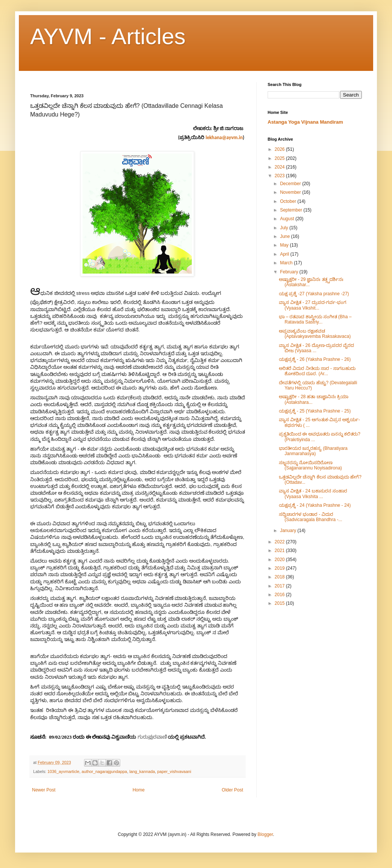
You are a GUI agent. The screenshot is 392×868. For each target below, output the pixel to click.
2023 (280, 176)
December (291, 184)
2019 (280, 568)
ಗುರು (143, 737)
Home (139, 790)
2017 (280, 586)
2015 (280, 603)
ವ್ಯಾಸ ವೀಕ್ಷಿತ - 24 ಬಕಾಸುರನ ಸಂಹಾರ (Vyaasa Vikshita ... (313, 494)
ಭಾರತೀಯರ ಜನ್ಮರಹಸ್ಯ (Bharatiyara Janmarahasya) (313, 451)
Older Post (232, 790)
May (285, 245)
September (292, 210)
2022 (280, 542)
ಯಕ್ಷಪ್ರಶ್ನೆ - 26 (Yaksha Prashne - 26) (315, 359)
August (288, 219)
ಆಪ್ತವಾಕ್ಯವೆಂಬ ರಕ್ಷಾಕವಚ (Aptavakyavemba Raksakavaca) (315, 334)
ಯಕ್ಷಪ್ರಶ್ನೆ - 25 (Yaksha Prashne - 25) (315, 411)
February (290, 272)
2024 (280, 167)
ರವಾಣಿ (160, 737)
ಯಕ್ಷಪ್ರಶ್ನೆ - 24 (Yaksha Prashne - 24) (315, 505)
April (285, 254)
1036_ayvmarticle (64, 771)
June (286, 236)
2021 (280, 551)
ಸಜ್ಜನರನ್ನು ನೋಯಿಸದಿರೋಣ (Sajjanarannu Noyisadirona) (310, 465)
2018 (280, 577)
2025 (280, 158)
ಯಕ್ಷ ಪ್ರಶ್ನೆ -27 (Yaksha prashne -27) (314, 294)
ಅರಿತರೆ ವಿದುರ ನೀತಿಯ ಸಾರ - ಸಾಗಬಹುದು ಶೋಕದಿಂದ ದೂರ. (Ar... (317, 371)
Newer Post (44, 790)
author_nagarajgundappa (104, 771)
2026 (280, 149)
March (287, 263)
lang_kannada (142, 771)
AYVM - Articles (108, 36)
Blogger (265, 834)
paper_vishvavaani (174, 771)
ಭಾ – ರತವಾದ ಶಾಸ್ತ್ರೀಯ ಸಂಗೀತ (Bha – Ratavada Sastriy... (315, 319)
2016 (280, 595)
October (289, 201)
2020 (280, 560)
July (285, 228)
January (289, 531)
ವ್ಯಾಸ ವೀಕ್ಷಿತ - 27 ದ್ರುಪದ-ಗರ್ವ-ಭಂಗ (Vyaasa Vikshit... (313, 305)
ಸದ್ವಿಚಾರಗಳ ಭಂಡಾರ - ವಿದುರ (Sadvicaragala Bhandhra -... (311, 517)
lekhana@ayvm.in (224, 137)
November (291, 192)
